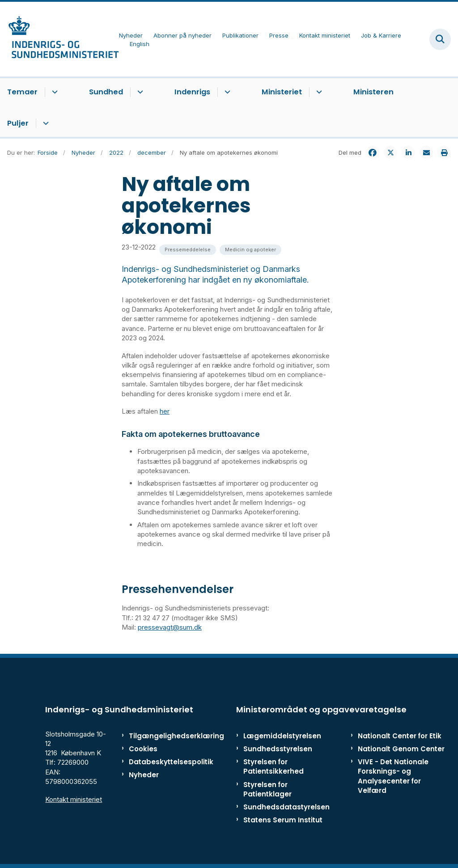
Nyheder (144, 775)
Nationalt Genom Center (401, 749)
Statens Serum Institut (283, 820)
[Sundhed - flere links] (139, 92)
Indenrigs (192, 92)
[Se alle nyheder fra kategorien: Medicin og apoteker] (250, 250)
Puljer (18, 123)
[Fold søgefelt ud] (440, 39)
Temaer (22, 92)
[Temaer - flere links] (53, 92)
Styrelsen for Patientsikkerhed (274, 766)
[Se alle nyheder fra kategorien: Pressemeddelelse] (188, 250)
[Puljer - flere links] (45, 123)
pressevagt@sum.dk (170, 627)
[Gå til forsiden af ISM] (59, 39)
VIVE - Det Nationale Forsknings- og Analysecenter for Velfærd (393, 776)
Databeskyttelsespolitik (156, 762)
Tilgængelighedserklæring (156, 736)
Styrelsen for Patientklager (267, 789)
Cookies (143, 749)
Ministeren (373, 92)
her (165, 411)
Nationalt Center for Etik (400, 736)
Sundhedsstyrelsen (278, 749)
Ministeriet (282, 92)
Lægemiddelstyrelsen (282, 736)
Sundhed (106, 92)
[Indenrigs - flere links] (226, 92)
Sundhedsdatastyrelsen (286, 807)
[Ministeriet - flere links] (318, 92)
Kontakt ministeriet (74, 799)
